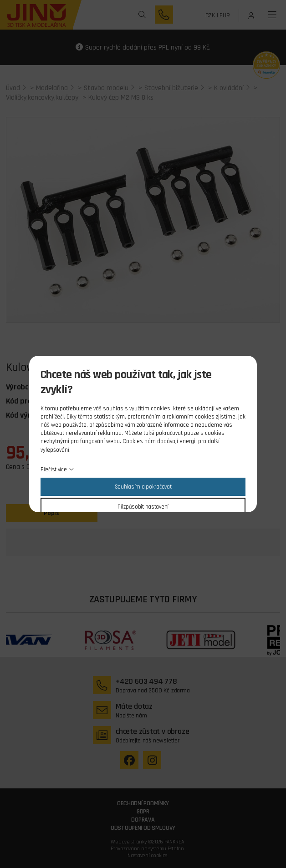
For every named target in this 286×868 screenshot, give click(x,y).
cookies (161, 409)
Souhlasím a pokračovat (143, 487)
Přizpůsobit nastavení (143, 507)
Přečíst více (54, 469)
